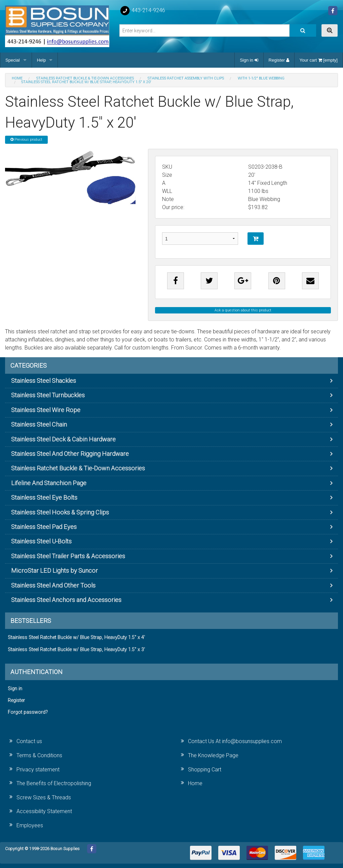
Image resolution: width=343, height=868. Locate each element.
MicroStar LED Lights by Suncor (54, 571)
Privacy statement (38, 770)
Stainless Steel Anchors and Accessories (66, 600)
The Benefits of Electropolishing (54, 783)
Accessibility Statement (44, 811)
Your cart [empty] (319, 60)
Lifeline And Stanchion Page (49, 483)
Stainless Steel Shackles (44, 381)
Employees (30, 825)
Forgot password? (28, 712)
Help (42, 60)
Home (195, 783)
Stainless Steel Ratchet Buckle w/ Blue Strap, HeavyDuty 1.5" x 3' (76, 650)
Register (279, 60)
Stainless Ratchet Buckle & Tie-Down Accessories (78, 468)
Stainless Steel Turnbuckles (48, 395)
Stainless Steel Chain (39, 424)
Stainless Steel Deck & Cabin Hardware (63, 439)
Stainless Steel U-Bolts (41, 541)
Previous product (26, 140)
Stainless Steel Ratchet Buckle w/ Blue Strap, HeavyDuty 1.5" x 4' (76, 638)
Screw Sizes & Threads (44, 797)
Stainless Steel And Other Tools (53, 585)
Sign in (249, 60)
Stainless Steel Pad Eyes (44, 527)
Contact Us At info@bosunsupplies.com (235, 741)
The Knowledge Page (213, 755)
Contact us (29, 741)
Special (13, 60)
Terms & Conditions (39, 755)
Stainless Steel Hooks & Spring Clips (60, 512)
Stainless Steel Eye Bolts (44, 497)
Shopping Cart (205, 770)
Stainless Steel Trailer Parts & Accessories (68, 556)
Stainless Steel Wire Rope (46, 410)
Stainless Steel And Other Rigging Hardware (70, 454)
